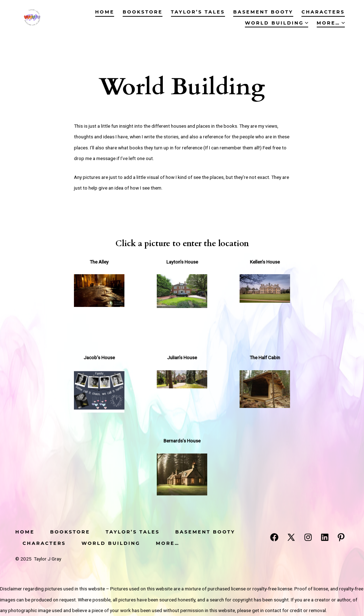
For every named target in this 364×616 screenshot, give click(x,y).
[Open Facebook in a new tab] (274, 537)
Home (105, 12)
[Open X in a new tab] (291, 537)
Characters (323, 12)
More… (331, 23)
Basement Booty (263, 12)
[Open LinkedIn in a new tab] (325, 537)
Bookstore (143, 12)
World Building (277, 23)
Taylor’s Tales (198, 12)
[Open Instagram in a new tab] (308, 537)
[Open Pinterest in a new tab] (341, 537)
